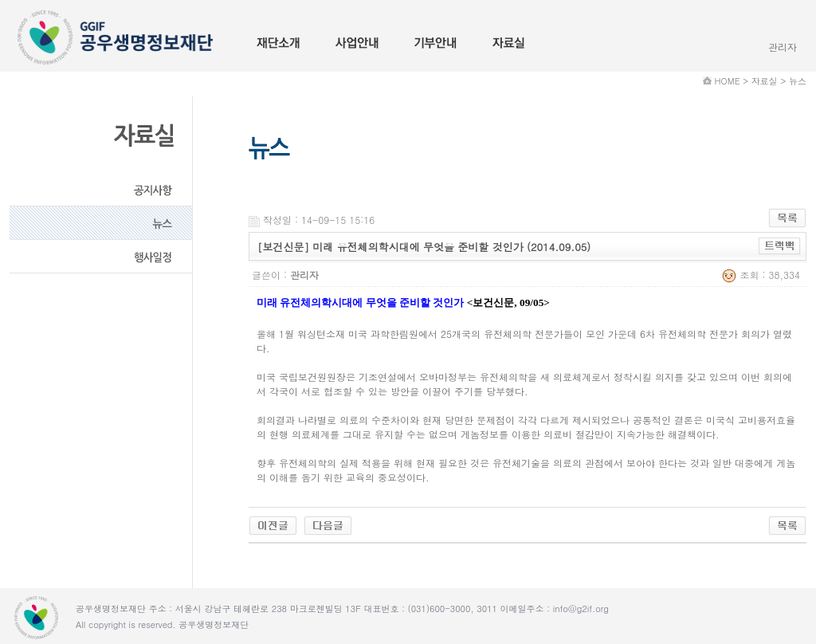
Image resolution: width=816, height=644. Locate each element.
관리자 (783, 47)
